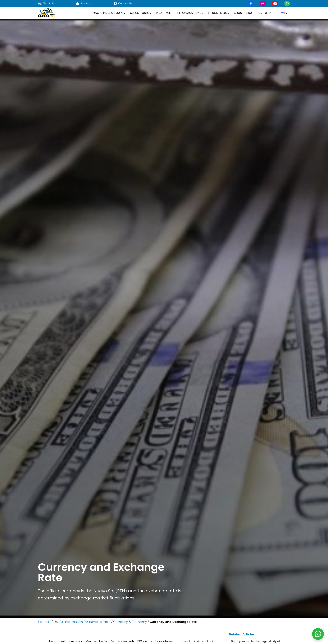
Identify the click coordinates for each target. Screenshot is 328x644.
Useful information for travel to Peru (82, 622)
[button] (109, 13)
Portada (44, 622)
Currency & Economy (130, 622)
